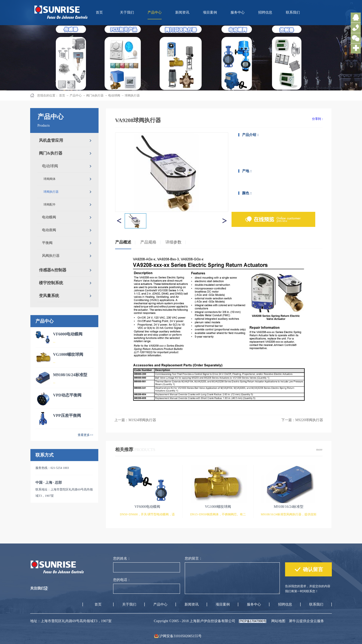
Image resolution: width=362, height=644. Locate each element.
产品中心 (76, 95)
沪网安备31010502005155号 (180, 636)
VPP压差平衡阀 (67, 415)
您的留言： (194, 558)
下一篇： (302, 420)
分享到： (318, 119)
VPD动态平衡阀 (67, 395)
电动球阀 (114, 95)
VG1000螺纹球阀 (68, 354)
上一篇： (135, 420)
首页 (99, 12)
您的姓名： (122, 558)
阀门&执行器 (95, 95)
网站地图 (277, 621)
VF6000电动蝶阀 (68, 334)
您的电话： (122, 580)
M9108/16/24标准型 (70, 375)
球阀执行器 (132, 95)
